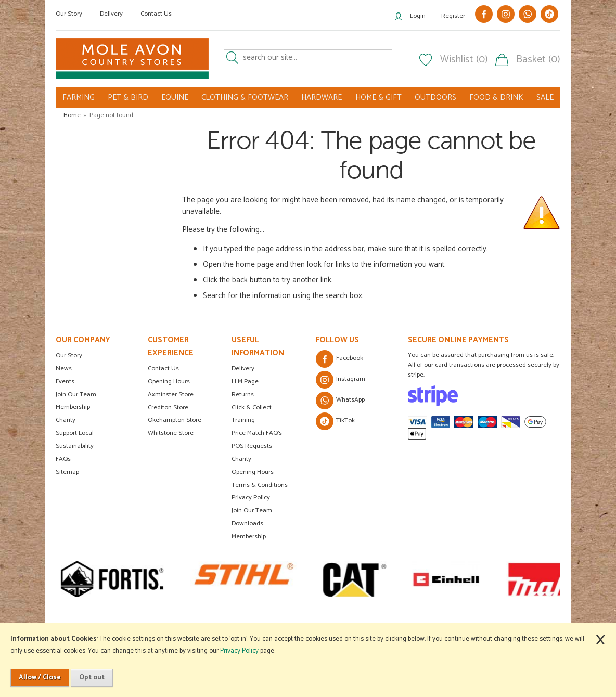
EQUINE (175, 98)
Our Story (69, 14)
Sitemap (67, 472)
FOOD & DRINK (496, 98)
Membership (73, 407)
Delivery (111, 14)
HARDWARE (322, 98)
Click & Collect (252, 408)
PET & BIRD (128, 98)
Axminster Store (171, 395)
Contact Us (156, 14)
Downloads (247, 524)
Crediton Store (168, 408)
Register (453, 16)
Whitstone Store (171, 433)
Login (418, 16)
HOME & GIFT (378, 98)
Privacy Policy (251, 498)
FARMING (79, 98)
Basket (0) (538, 60)
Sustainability (75, 446)
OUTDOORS (435, 98)
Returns (243, 395)
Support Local (75, 433)
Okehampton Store (175, 420)
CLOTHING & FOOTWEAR (245, 98)
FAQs (63, 459)
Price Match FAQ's (257, 433)
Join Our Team (76, 395)
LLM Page (245, 382)
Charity (66, 420)
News (64, 369)
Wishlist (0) (464, 60)
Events (65, 382)
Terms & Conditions (260, 485)
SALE (545, 98)
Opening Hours (169, 382)
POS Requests (252, 446)
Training (243, 420)
